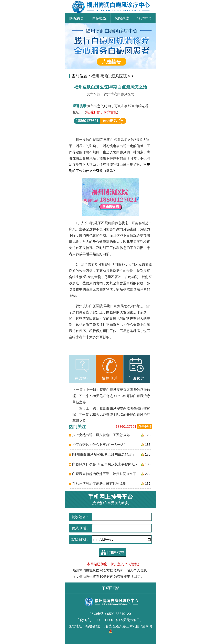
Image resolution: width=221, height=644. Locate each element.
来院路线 (122, 18)
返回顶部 (111, 588)
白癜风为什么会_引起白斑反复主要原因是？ (105, 464)
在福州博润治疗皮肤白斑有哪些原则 (99, 484)
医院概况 (99, 18)
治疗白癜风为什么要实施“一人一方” (99, 445)
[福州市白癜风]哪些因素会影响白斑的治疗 (104, 454)
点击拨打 (145, 427)
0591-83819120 (119, 614)
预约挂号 (144, 18)
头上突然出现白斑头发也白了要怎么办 (101, 435)
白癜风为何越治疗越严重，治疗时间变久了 (104, 474)
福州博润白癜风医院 (109, 76)
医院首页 (77, 18)
